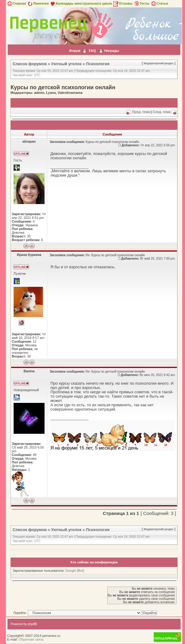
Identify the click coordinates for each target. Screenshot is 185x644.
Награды (112, 51)
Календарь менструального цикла (81, 3)
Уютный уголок (66, 64)
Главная (16, 3)
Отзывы (123, 3)
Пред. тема (141, 112)
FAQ (92, 51)
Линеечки (38, 3)
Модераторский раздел (159, 63)
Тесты (141, 3)
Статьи (159, 3)
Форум (75, 51)
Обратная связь (31, 639)
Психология (98, 64)
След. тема (161, 112)
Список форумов (30, 64)
